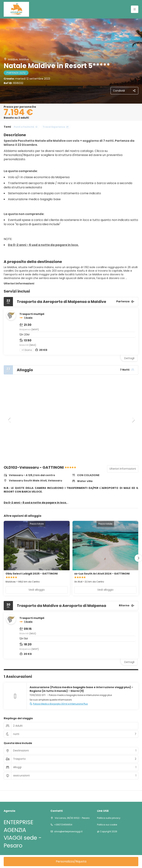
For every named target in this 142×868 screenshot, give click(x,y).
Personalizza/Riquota (71, 861)
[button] (9, 420)
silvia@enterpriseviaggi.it (68, 832)
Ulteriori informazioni (19, 283)
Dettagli (129, 358)
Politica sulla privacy (109, 818)
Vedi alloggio (37, 590)
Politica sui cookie (107, 825)
